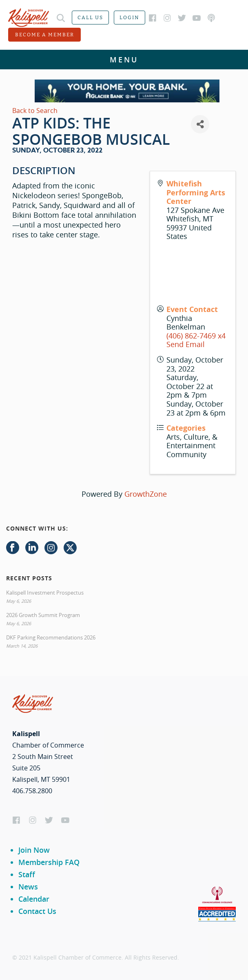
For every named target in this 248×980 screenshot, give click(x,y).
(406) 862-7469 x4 (196, 336)
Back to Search (35, 111)
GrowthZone (146, 494)
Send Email (186, 344)
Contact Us (37, 911)
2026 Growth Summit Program (43, 615)
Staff (27, 874)
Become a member (45, 35)
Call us (90, 18)
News (28, 887)
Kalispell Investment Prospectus (45, 593)
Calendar (34, 899)
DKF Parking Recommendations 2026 (51, 637)
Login (130, 18)
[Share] (200, 124)
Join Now (34, 850)
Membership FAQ (49, 862)
